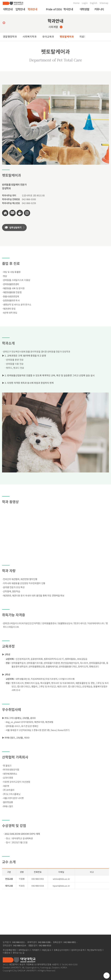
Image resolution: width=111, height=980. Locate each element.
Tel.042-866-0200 (70, 964)
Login (85, 3)
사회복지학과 (30, 36)
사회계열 (55, 27)
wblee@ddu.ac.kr (61, 879)
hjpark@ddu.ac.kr (61, 886)
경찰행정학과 (10, 36)
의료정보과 (85, 36)
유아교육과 (48, 36)
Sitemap (104, 3)
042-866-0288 (44, 942)
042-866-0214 (19, 945)
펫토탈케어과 (67, 36)
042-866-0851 (70, 942)
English (94, 3)
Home (76, 3)
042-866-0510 (45, 945)
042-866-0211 (18, 942)
